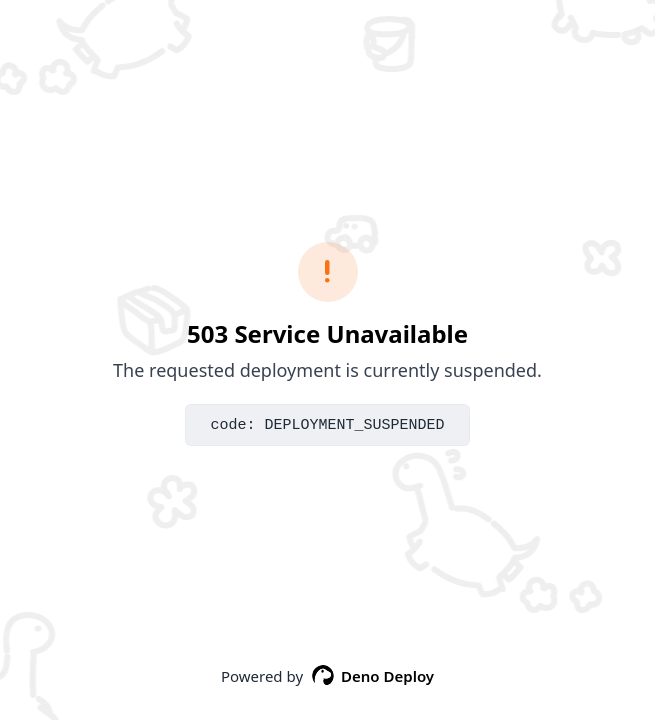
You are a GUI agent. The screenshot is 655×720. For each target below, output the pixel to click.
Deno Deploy (372, 676)
